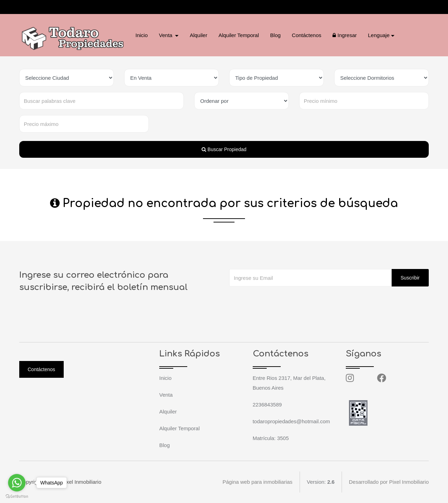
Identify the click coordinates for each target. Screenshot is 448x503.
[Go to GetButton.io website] (17, 496)
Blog (275, 35)
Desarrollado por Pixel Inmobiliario (389, 482)
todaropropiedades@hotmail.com (117, 7)
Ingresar (345, 35)
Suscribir (410, 278)
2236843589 (49, 7)
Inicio (142, 35)
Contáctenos (307, 35)
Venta (166, 395)
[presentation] (282, 300)
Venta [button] (166, 35)
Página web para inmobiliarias (257, 482)
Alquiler (198, 35)
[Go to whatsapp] (17, 483)
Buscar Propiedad (224, 149)
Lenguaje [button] (379, 35)
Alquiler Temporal (239, 35)
